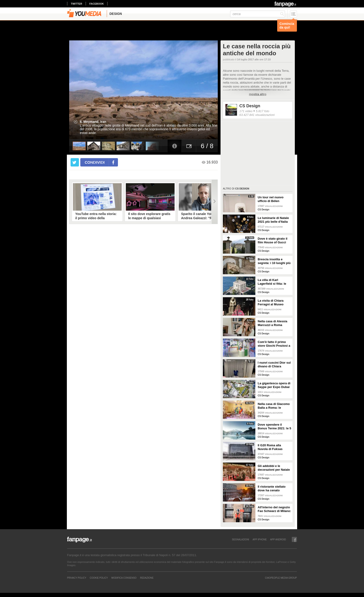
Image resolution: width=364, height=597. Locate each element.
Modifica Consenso (124, 578)
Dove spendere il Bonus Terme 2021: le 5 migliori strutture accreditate (274, 427)
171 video (246, 111)
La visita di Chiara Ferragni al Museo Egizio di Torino (271, 303)
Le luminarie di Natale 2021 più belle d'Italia (273, 220)
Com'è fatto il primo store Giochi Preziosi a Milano (274, 344)
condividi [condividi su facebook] (95, 162)
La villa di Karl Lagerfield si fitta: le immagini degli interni (273, 282)
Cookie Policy (99, 578)
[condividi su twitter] (75, 162)
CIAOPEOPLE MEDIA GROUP (281, 578)
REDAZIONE (147, 578)
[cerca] (258, 14)
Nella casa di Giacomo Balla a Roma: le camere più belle (274, 406)
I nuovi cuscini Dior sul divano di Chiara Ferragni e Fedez (274, 365)
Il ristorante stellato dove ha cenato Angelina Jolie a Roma (274, 489)
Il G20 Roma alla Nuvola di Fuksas (270, 447)
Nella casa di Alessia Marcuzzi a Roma (272, 323)
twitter (76, 4)
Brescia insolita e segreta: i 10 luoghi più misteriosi (274, 261)
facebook (97, 4)
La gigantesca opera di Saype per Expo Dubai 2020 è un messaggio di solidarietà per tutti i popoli (274, 385)
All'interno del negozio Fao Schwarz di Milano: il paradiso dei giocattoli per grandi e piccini (274, 509)
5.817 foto (263, 111)
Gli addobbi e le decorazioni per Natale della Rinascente (274, 468)
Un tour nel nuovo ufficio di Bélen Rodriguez (271, 199)
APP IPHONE (260, 539)
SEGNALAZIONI (240, 539)
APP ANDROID (278, 539)
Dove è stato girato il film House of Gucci (273, 240)
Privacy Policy (77, 578)
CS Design (250, 106)
